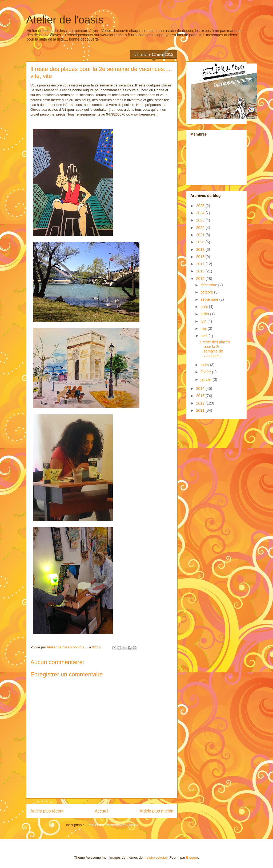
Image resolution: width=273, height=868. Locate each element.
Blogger (192, 857)
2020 (201, 242)
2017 (201, 264)
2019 (201, 249)
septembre (210, 299)
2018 (201, 257)
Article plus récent (47, 811)
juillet (205, 314)
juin (204, 321)
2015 (201, 279)
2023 (201, 220)
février (206, 372)
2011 (201, 410)
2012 (201, 403)
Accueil (102, 811)
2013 (201, 396)
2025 (201, 206)
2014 (201, 389)
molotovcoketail (156, 857)
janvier (206, 379)
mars (205, 365)
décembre (209, 285)
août (205, 307)
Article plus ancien (156, 811)
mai (204, 328)
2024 (201, 213)
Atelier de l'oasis (65, 20)
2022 (201, 228)
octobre (207, 292)
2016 (201, 271)
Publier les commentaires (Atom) (113, 825)
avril (204, 336)
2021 (201, 235)
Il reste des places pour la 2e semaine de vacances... (215, 349)
